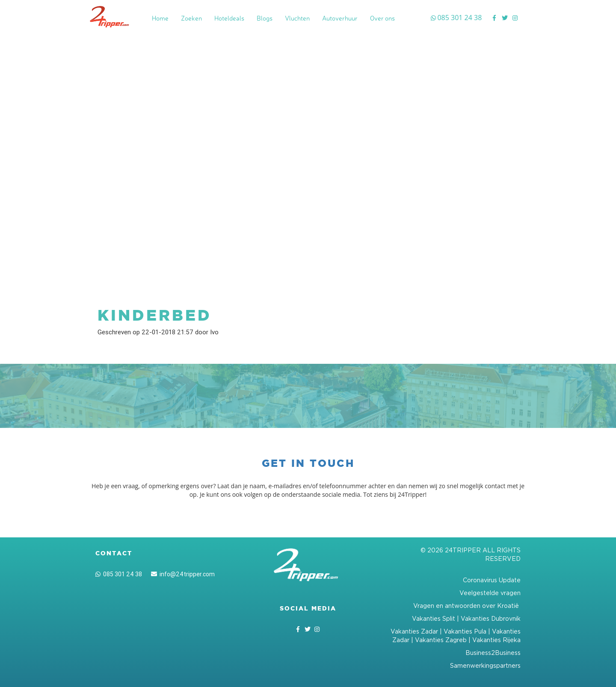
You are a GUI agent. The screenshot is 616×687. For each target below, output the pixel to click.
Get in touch (308, 463)
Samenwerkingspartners (485, 665)
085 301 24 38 (119, 574)
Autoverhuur (340, 18)
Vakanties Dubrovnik (491, 618)
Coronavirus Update (492, 580)
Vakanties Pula (465, 631)
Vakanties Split (434, 618)
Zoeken (191, 18)
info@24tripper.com (183, 574)
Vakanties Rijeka (496, 640)
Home (160, 18)
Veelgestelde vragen (490, 593)
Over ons (382, 18)
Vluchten (297, 18)
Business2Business (493, 653)
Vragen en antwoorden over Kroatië (467, 606)
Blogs (265, 18)
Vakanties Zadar (414, 631)
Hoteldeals (229, 18)
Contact (114, 553)
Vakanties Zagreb (441, 640)
